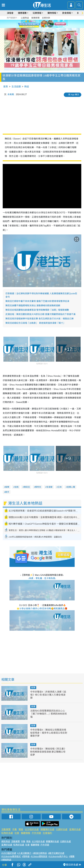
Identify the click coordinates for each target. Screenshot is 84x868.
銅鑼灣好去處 (47, 829)
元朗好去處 (62, 829)
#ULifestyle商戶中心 (58, 856)
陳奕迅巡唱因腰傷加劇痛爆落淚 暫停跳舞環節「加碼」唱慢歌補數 (37, 310)
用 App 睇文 (74, 95)
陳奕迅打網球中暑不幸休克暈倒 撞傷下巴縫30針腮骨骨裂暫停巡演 (37, 301)
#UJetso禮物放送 (39, 856)
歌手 (7, 492)
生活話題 (16, 87)
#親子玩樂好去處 (56, 853)
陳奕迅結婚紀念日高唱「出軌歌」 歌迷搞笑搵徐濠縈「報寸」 (35, 323)
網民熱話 (6, 841)
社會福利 (47, 833)
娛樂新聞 (35, 18)
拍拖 (17, 487)
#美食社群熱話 (40, 853)
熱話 (27, 87)
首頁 (6, 87)
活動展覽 (6, 829)
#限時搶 (26, 856)
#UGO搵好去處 (9, 853)
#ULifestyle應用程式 (11, 856)
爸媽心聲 (71, 487)
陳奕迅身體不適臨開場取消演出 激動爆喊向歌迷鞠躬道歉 (33, 306)
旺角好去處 (7, 833)
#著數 (72, 856)
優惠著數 (22, 13)
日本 (60, 487)
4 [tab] (47, 27)
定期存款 (46, 18)
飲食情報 (67, 13)
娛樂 (7, 487)
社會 (17, 833)
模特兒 (38, 487)
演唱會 (10, 13)
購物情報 (52, 13)
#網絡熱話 (6, 860)
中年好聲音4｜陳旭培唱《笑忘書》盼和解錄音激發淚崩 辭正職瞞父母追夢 (48, 752)
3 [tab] (44, 27)
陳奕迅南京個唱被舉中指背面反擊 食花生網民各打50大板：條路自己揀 (39, 319)
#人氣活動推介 (24, 853)
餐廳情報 (26, 833)
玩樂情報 (37, 13)
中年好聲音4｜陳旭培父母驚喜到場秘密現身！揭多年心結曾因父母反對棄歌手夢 (49, 733)
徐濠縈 (49, 487)
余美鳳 (11, 94)
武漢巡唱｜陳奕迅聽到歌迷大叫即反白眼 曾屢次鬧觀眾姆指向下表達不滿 (40, 314)
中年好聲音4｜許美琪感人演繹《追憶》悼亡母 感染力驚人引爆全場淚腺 (48, 695)
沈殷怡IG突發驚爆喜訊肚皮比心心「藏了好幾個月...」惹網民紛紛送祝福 (49, 714)
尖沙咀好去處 (32, 829)
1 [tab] (39, 27)
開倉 (21, 829)
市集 (15, 829)
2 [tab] (41, 27)
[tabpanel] (42, 24)
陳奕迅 (27, 487)
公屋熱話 (25, 18)
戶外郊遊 (36, 833)
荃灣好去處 (75, 829)
